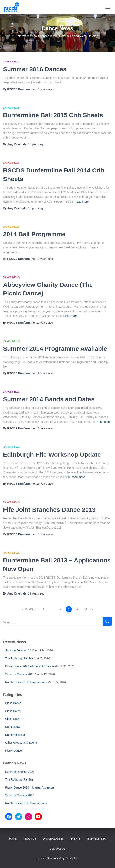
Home (13, 839)
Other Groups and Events (21, 743)
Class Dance (13, 703)
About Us (30, 839)
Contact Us (58, 849)
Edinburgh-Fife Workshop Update (52, 454)
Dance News (11, 62)
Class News (13, 719)
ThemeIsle (72, 858)
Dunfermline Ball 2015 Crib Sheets (53, 115)
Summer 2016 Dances (35, 69)
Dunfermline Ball (16, 735)
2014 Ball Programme (34, 234)
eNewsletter (97, 839)
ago (45, 89)
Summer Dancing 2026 (20, 650)
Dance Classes (53, 839)
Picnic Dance (14, 751)
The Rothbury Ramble (19, 658)
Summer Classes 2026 (20, 674)
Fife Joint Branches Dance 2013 (49, 510)
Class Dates (13, 711)
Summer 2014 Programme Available (55, 349)
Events (76, 839)
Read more (82, 202)
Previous (30, 609)
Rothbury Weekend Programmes (26, 682)
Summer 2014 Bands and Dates (49, 399)
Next (88, 609)
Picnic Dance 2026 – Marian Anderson (29, 666)
